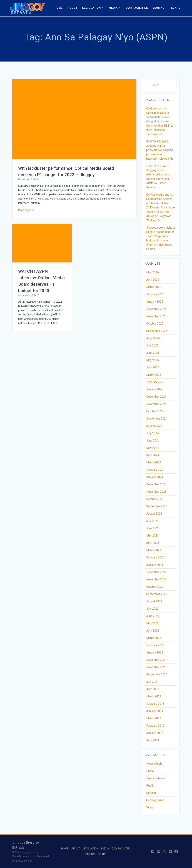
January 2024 (155, 477)
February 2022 (155, 645)
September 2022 (157, 594)
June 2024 (153, 441)
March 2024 (154, 462)
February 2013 (155, 704)
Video (150, 807)
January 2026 (155, 302)
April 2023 (153, 543)
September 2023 (157, 506)
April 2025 (153, 367)
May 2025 (153, 360)
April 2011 (153, 740)
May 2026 (153, 272)
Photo (150, 771)
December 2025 (156, 309)
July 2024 (152, 433)
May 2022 (153, 623)
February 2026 (155, 294)
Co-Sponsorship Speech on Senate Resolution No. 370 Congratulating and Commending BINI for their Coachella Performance (160, 121)
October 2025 (155, 324)
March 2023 (154, 550)
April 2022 (153, 631)
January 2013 (155, 711)
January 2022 (155, 653)
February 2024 (155, 470)
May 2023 (153, 536)
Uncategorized (155, 800)
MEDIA (113, 8)
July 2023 (152, 521)
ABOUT (72, 8)
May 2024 (153, 448)
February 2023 (155, 557)
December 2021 (156, 660)
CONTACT (159, 8)
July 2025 (152, 345)
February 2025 (155, 382)
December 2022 (156, 572)
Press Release (156, 778)
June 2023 (153, 528)
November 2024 (156, 404)
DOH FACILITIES (137, 8)
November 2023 (156, 492)
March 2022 (154, 638)
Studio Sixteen (24, 861)
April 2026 (153, 280)
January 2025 (155, 389)
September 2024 (157, 419)
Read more (25, 210)
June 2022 (153, 616)
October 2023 (155, 499)
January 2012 (155, 733)
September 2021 (157, 674)
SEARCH (177, 8)
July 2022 (152, 609)
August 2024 (154, 426)
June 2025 (153, 353)
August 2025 (154, 338)
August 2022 (154, 601)
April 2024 (153, 455)
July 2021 (152, 682)
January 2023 (155, 565)
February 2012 (155, 726)
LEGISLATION (91, 8)
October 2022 (155, 587)
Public (150, 786)
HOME (59, 8)
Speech (151, 793)
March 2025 (154, 375)
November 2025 (156, 316)
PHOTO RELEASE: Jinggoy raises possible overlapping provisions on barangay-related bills (160, 150)
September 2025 (157, 331)
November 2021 (156, 667)
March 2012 (154, 718)
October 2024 (155, 411)
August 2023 (154, 514)
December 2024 (156, 397)
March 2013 (154, 696)
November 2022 (156, 579)
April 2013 (153, 689)
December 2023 (156, 484)
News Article (154, 764)
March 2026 (154, 287)
